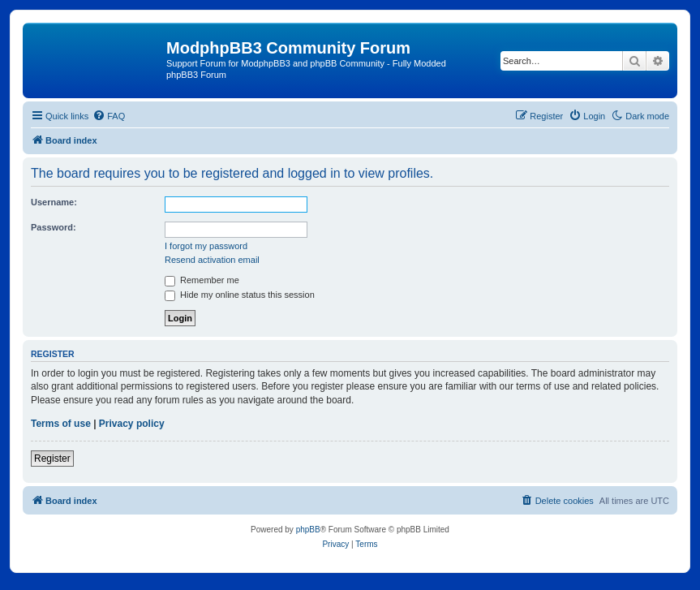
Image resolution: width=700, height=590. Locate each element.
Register (52, 459)
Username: (54, 202)
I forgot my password (206, 246)
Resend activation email (212, 260)
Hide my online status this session (240, 295)
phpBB (308, 530)
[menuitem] (109, 116)
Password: (54, 227)
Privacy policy (132, 424)
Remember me (202, 280)
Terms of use (61, 424)
